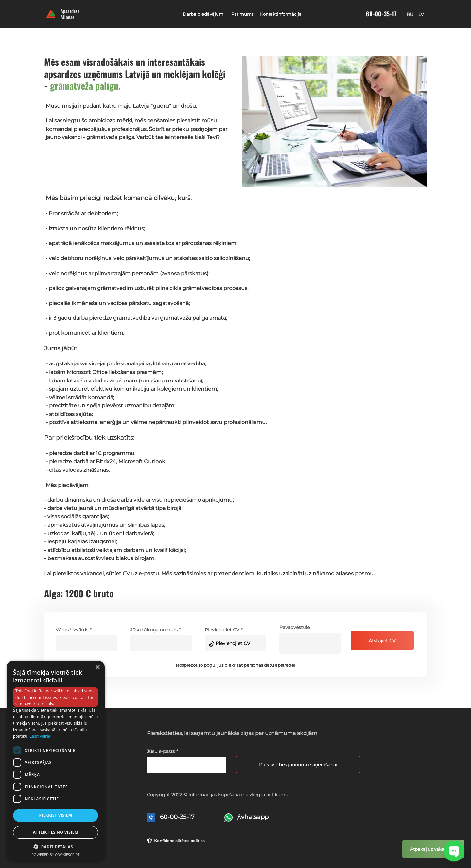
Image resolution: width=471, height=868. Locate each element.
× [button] (97, 668)
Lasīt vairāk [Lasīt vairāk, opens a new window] (41, 736)
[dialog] (56, 761)
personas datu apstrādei (270, 665)
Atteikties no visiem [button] (55, 832)
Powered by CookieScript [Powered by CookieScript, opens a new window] (56, 854)
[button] (56, 847)
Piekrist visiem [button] (55, 815)
